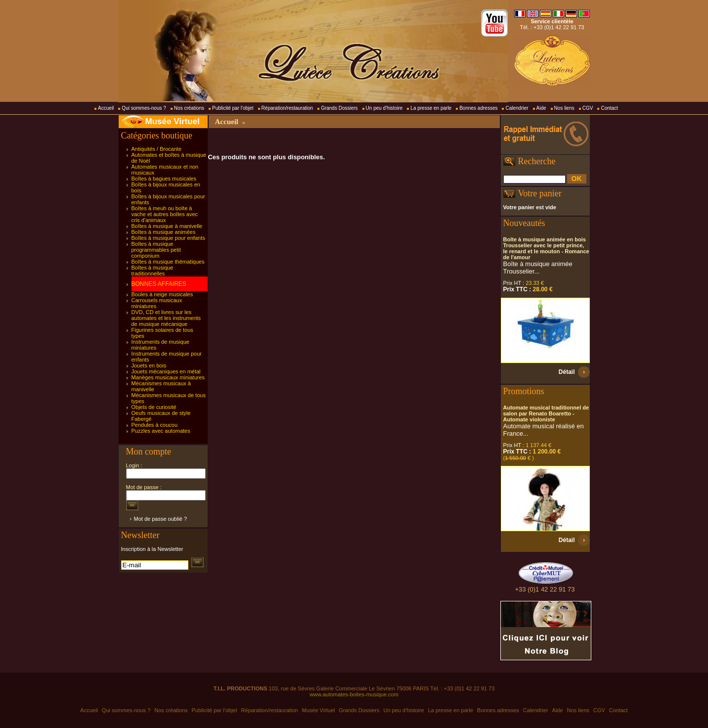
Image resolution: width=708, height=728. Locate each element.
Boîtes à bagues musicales (164, 179)
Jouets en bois (149, 365)
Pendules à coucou (155, 425)
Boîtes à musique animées (164, 232)
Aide (541, 108)
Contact (609, 108)
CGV (588, 108)
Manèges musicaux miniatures (168, 377)
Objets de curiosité (154, 407)
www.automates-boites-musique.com (354, 694)
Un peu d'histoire (384, 108)
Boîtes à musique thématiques (168, 262)
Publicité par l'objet (233, 108)
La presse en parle (431, 108)
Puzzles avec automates (161, 431)
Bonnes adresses (478, 108)
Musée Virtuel (173, 121)
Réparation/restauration (288, 108)
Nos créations (189, 108)
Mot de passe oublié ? (161, 519)
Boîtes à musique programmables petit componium (156, 250)
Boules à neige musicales (162, 294)
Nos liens (564, 108)
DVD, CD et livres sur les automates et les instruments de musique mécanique (166, 318)
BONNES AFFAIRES (159, 284)
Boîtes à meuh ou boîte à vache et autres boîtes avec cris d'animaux (165, 214)
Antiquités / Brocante (157, 149)
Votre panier (540, 193)
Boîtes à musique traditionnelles (153, 271)
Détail (567, 372)
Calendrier (517, 108)
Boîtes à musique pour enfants (168, 238)
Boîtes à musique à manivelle (167, 226)
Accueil (106, 108)
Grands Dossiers (339, 108)
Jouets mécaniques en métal (166, 371)
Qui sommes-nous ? (144, 108)
